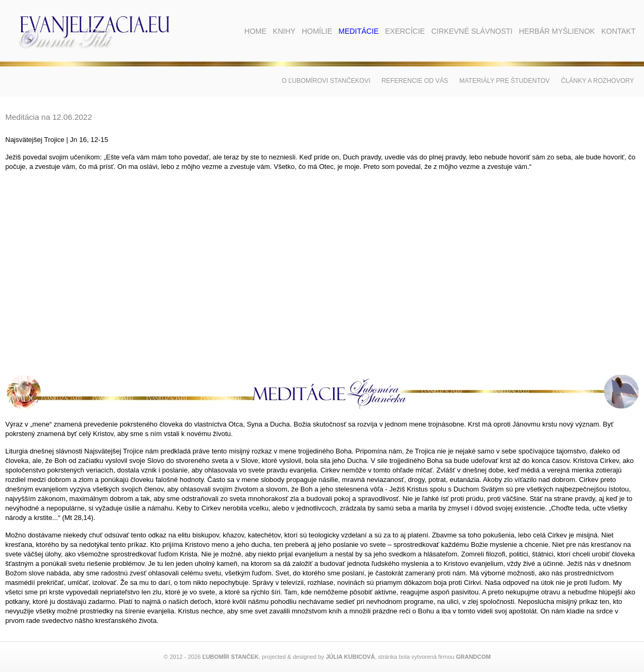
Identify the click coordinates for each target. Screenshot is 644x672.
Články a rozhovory (598, 81)
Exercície (405, 31)
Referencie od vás (415, 81)
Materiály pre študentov (504, 81)
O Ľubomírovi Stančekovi (326, 81)
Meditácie (358, 31)
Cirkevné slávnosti (472, 31)
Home (255, 31)
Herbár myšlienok (557, 31)
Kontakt (618, 31)
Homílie (317, 31)
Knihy (284, 31)
